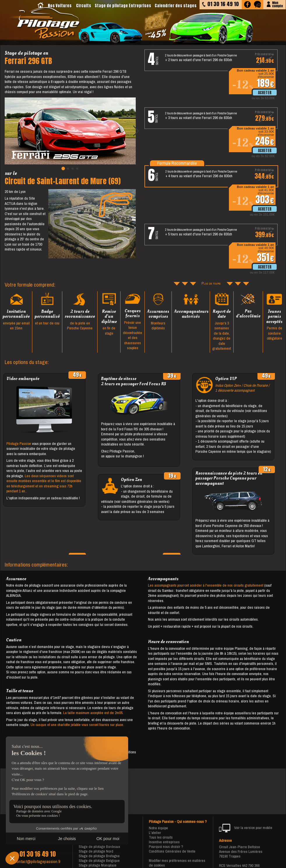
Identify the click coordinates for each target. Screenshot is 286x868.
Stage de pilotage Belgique (99, 861)
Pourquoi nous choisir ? (166, 847)
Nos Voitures (60, 6)
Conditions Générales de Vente (172, 851)
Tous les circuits (161, 837)
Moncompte (277, 4)
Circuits (84, 6)
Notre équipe (158, 828)
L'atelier (155, 833)
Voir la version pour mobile (246, 828)
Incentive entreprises (164, 842)
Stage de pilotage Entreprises (123, 6)
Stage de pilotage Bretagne (99, 856)
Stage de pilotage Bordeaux (99, 847)
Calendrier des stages (176, 6)
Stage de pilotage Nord (96, 851)
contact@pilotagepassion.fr (38, 862)
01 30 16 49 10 (38, 854)
